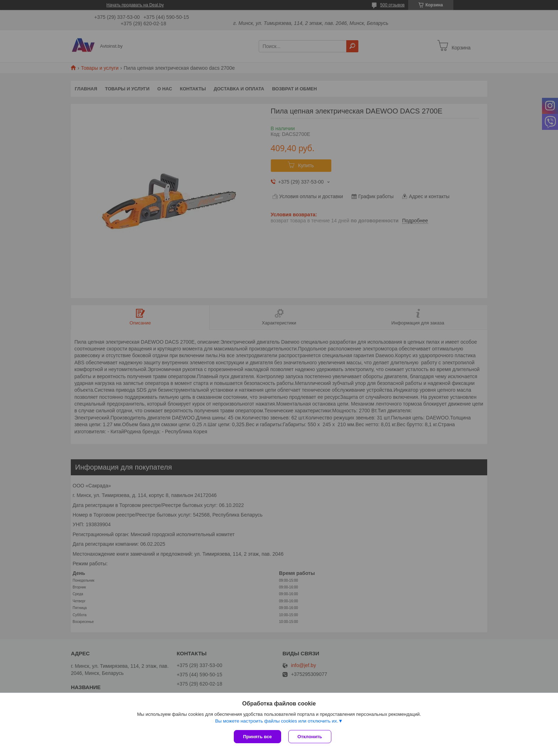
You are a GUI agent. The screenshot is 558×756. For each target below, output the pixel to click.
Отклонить (310, 737)
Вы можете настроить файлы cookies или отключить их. (277, 721)
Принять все (257, 737)
